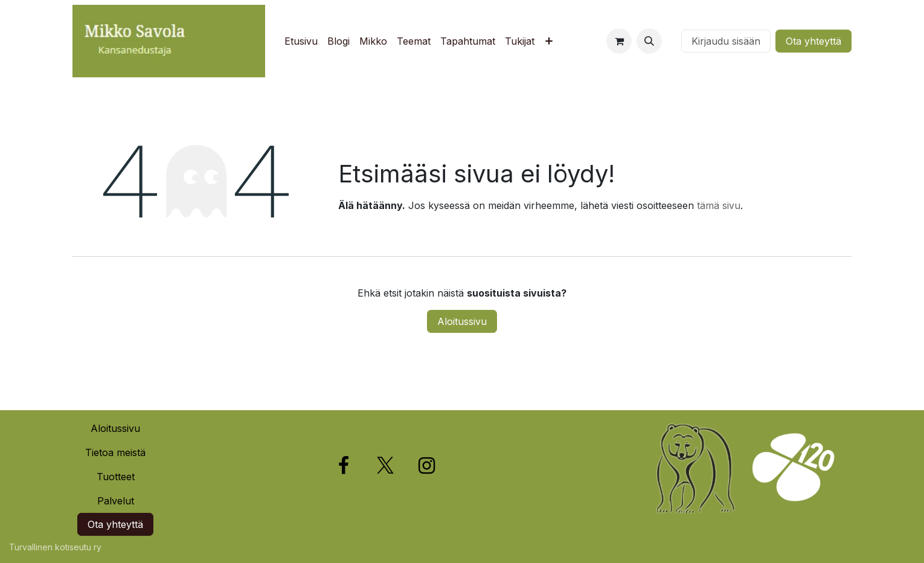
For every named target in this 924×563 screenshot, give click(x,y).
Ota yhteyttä (813, 41)
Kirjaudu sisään (726, 41)
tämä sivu (719, 205)
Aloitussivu (462, 321)
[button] (649, 41)
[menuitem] (301, 41)
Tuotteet (116, 477)
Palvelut (116, 501)
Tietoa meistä (115, 452)
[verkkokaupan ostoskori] (619, 41)
